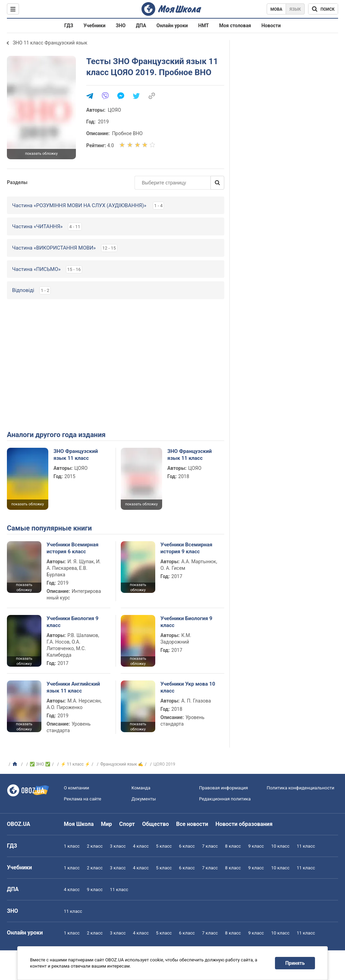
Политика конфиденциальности (300, 788)
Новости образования (244, 824)
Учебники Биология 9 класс (72, 622)
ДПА (141, 26)
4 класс (141, 846)
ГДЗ (69, 26)
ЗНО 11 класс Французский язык (50, 43)
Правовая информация (224, 788)
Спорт (127, 824)
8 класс (233, 846)
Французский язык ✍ (122, 764)
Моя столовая (235, 26)
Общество (156, 824)
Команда (141, 788)
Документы (144, 799)
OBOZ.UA (19, 824)
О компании (76, 788)
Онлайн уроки (172, 26)
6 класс (187, 846)
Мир (107, 824)
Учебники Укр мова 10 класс (188, 687)
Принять (295, 963)
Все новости (192, 824)
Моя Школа (79, 824)
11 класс (306, 846)
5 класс (164, 846)
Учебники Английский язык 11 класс (73, 687)
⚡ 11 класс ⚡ (75, 764)
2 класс (95, 846)
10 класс (280, 846)
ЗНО (121, 26)
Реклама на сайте (82, 799)
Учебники (95, 26)
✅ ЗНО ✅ (40, 764)
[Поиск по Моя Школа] (323, 9)
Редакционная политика (225, 799)
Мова (277, 9)
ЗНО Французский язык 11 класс (76, 455)
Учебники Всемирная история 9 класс (186, 548)
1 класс (72, 846)
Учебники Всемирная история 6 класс (73, 548)
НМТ (204, 26)
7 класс (210, 846)
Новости (271, 26)
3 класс (118, 846)
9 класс (256, 846)
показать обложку (41, 154)
